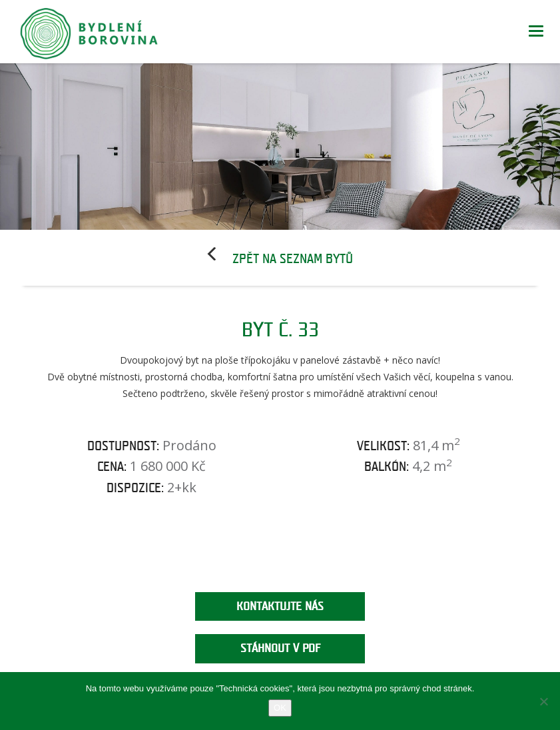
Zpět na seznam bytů (293, 259)
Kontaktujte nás (280, 606)
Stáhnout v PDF (280, 648)
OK (280, 708)
